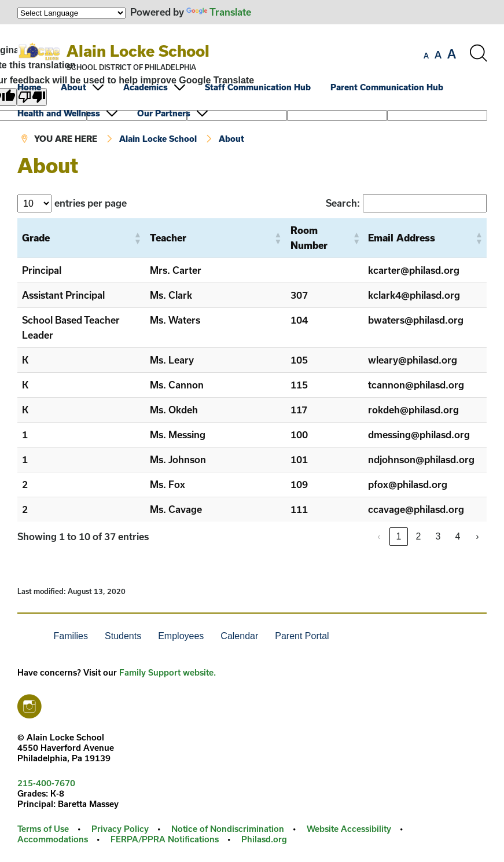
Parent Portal (302, 636)
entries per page (91, 203)
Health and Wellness (59, 113)
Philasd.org (264, 839)
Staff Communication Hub (258, 87)
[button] (137, 238)
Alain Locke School (138, 51)
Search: (343, 203)
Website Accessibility (349, 829)
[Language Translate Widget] (71, 13)
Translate (219, 12)
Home (29, 87)
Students (123, 636)
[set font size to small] (426, 56)
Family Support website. (168, 672)
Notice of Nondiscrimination (228, 829)
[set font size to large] (452, 54)
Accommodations (53, 839)
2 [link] (419, 536)
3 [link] (438, 536)
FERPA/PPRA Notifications (165, 839)
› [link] (477, 536)
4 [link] (458, 536)
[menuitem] (38, 87)
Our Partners (164, 113)
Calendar (239, 636)
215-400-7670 (46, 783)
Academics (146, 87)
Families (71, 636)
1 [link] (399, 536)
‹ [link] (379, 536)
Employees (181, 636)
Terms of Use (43, 829)
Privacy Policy (120, 829)
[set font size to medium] (438, 55)
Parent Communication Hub (387, 87)
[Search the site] (478, 53)
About (73, 87)
